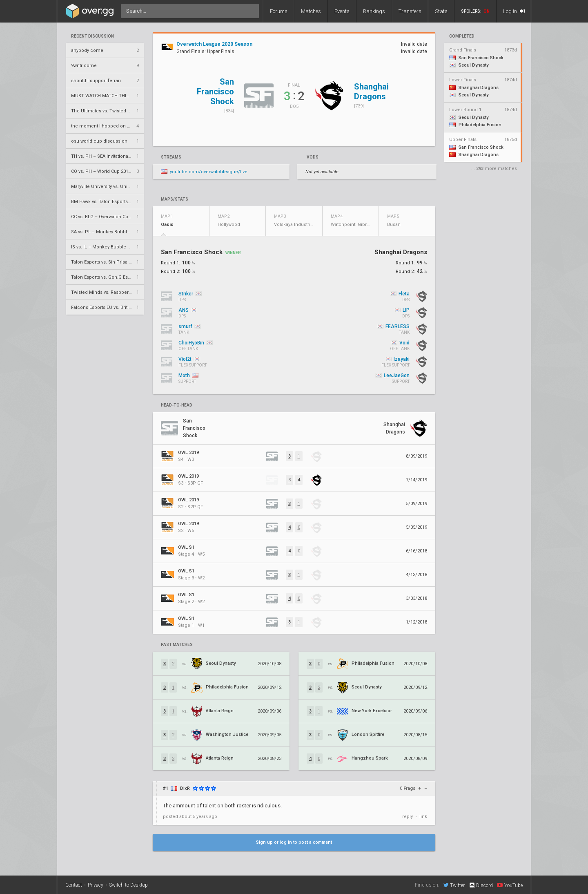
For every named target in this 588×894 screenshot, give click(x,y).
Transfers (410, 11)
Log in (514, 11)
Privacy (96, 885)
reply (408, 817)
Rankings (374, 11)
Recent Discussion (92, 36)
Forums (279, 11)
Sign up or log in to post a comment (294, 842)
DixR (185, 788)
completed (462, 36)
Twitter (454, 885)
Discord (481, 885)
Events (342, 11)
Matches (311, 11)
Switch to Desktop (128, 885)
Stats (441, 11)
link (423, 817)
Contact (74, 885)
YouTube (510, 885)
